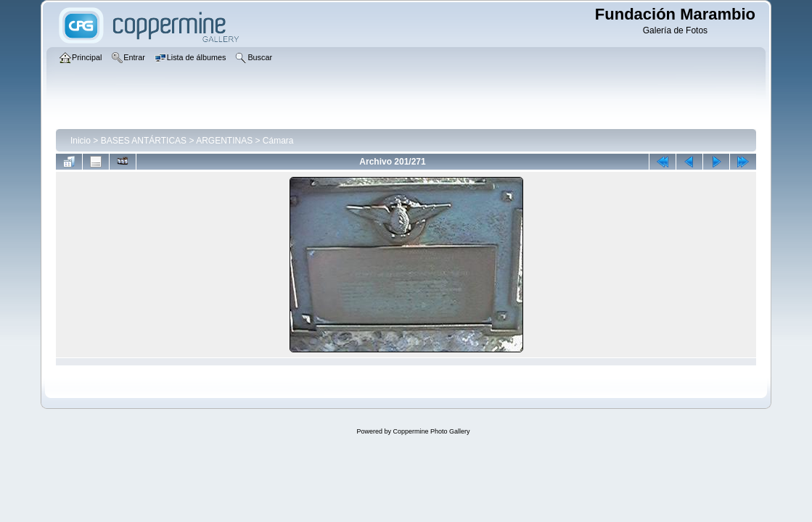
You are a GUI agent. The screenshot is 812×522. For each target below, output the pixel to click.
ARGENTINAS (224, 141)
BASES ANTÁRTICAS (144, 141)
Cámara (278, 141)
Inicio (81, 141)
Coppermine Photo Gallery (431, 431)
